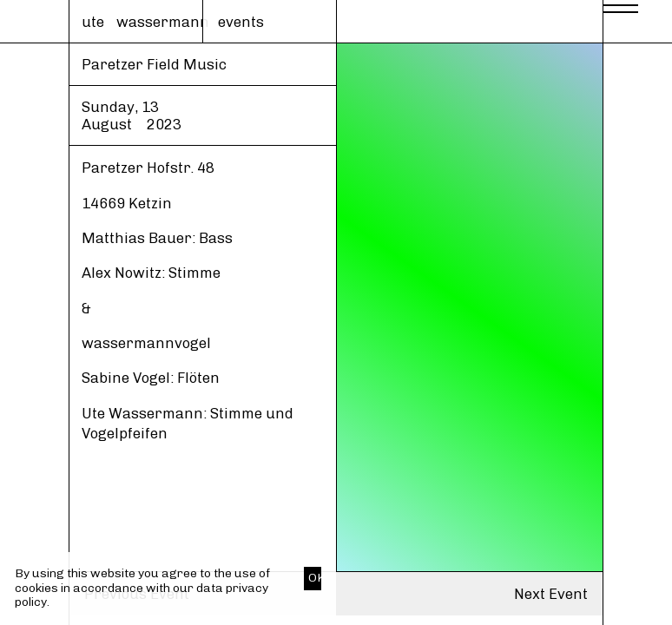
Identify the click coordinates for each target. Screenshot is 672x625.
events (241, 22)
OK (315, 578)
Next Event (551, 594)
